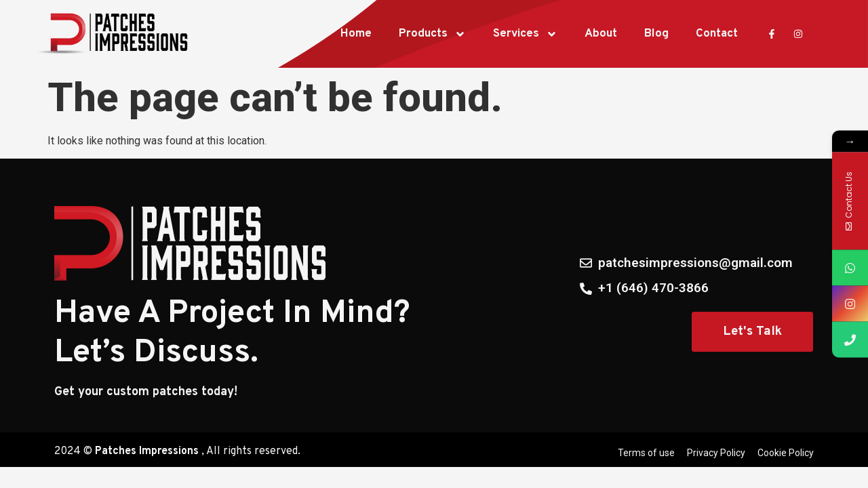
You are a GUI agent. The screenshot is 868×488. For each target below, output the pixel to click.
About (601, 34)
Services (525, 34)
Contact (717, 34)
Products (432, 34)
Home (356, 34)
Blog (656, 34)
